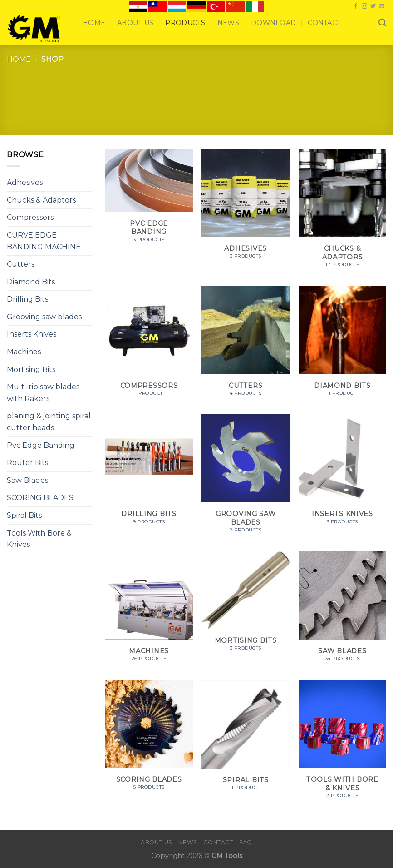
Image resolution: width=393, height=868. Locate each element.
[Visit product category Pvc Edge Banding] (149, 201)
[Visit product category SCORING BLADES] (149, 740)
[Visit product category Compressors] (149, 346)
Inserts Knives (32, 334)
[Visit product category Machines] (149, 611)
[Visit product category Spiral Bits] (246, 740)
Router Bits (27, 463)
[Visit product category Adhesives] (246, 209)
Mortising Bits (31, 370)
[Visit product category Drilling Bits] (149, 474)
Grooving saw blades (44, 317)
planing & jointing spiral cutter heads (49, 422)
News (228, 23)
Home (94, 23)
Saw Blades (27, 480)
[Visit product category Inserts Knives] (343, 474)
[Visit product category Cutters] (246, 346)
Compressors (30, 217)
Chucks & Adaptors (41, 200)
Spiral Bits (24, 515)
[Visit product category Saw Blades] (343, 611)
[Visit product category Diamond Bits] (343, 346)
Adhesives (25, 182)
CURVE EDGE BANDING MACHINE (44, 241)
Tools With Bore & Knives (39, 539)
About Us (135, 23)
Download (273, 23)
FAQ (246, 842)
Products (185, 23)
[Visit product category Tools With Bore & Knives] (343, 744)
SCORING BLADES (40, 498)
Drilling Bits (27, 299)
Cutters (21, 264)
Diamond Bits (31, 282)
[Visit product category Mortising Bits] (246, 606)
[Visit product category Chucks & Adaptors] (343, 213)
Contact (324, 23)
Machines (24, 352)
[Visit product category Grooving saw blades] (246, 478)
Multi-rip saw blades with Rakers (43, 393)
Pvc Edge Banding (41, 445)
